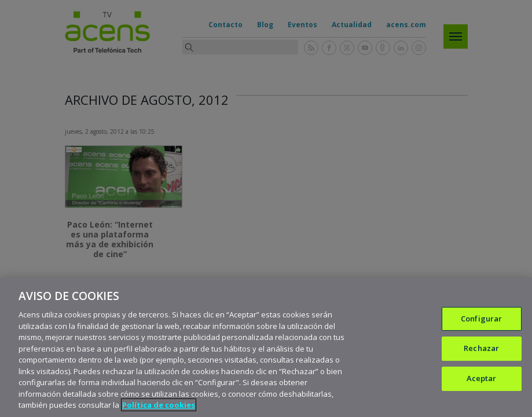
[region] (266, 347)
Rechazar (481, 348)
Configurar (481, 319)
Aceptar (482, 378)
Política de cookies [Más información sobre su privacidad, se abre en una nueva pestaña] (159, 405)
